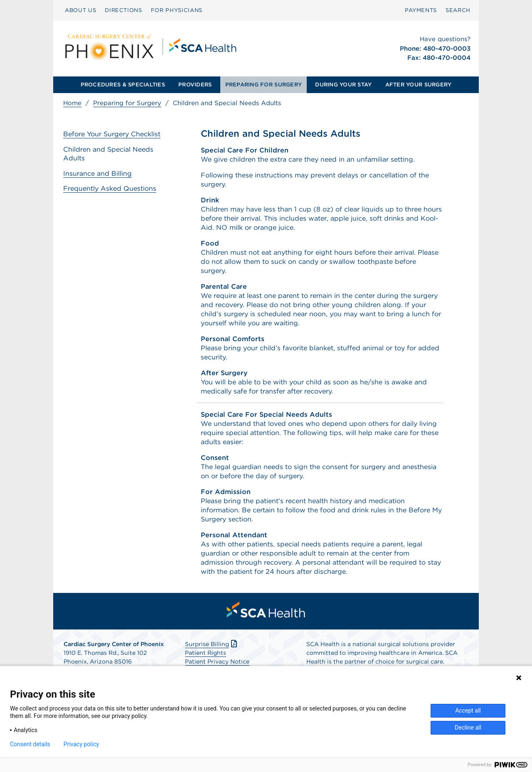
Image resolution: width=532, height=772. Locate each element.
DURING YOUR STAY (343, 85)
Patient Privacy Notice (217, 661)
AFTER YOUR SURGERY (419, 85)
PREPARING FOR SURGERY (264, 85)
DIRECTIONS (123, 10)
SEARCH (458, 10)
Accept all (468, 711)
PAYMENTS (421, 10)
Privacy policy (81, 744)
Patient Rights (206, 653)
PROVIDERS (195, 85)
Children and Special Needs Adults (108, 154)
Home (72, 103)
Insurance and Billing (97, 173)
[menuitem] (80, 10)
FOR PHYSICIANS (177, 10)
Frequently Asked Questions (110, 188)
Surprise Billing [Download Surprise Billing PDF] (212, 644)
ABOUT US (80, 10)
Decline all (468, 728)
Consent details (30, 744)
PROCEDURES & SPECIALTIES (123, 85)
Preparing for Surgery (127, 103)
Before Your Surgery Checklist (112, 134)
